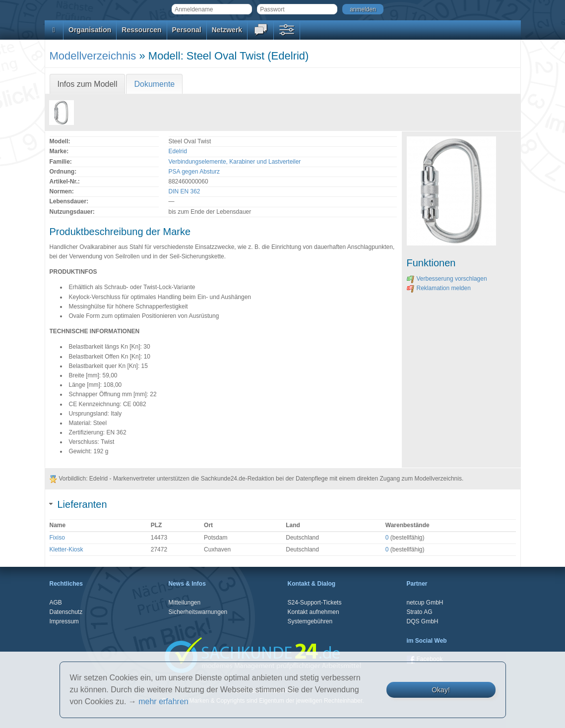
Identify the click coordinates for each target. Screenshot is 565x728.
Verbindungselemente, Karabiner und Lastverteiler (235, 162)
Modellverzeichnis (93, 56)
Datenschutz (66, 612)
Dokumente (154, 84)
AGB (56, 603)
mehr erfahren (163, 701)
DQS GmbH (423, 621)
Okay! (441, 690)
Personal (187, 30)
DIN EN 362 (185, 191)
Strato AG (420, 612)
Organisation (90, 30)
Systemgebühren (310, 621)
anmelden (363, 9)
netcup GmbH (425, 603)
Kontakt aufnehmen (314, 612)
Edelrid (178, 151)
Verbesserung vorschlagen (447, 279)
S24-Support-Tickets (315, 603)
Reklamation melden (439, 288)
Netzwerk (227, 30)
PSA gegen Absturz (194, 172)
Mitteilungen (185, 603)
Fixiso (57, 538)
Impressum (64, 621)
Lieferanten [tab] (78, 504)
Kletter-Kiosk (66, 549)
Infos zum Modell (88, 84)
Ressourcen (141, 30)
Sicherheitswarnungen (198, 612)
